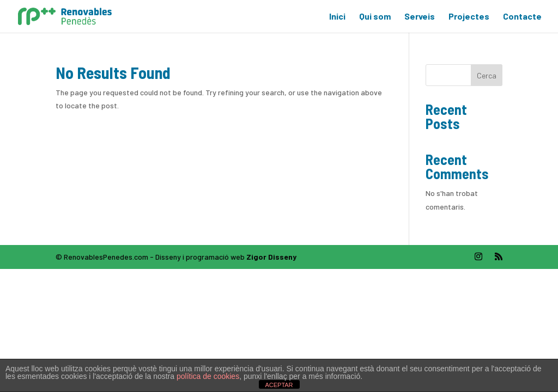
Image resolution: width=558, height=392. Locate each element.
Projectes (469, 17)
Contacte (522, 17)
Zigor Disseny (271, 257)
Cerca (487, 75)
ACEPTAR (279, 385)
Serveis (420, 17)
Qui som (375, 17)
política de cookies (208, 376)
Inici (337, 17)
